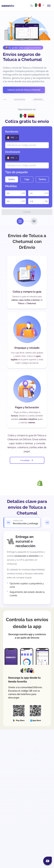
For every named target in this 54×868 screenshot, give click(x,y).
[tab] (22, 522)
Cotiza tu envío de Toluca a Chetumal (24, 90)
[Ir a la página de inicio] (8, 6)
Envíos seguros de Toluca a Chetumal (22, 57)
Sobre (12, 179)
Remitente (12, 132)
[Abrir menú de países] (40, 5)
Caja (27, 179)
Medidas (11, 186)
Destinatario (13, 152)
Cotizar (27, 212)
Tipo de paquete (16, 172)
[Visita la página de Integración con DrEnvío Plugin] (22, 483)
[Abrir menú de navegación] (49, 6)
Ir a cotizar (27, 460)
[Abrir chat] (48, 861)
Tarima (42, 179)
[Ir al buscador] (32, 6)
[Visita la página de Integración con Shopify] (44, 483)
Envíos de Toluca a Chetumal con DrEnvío (27, 241)
